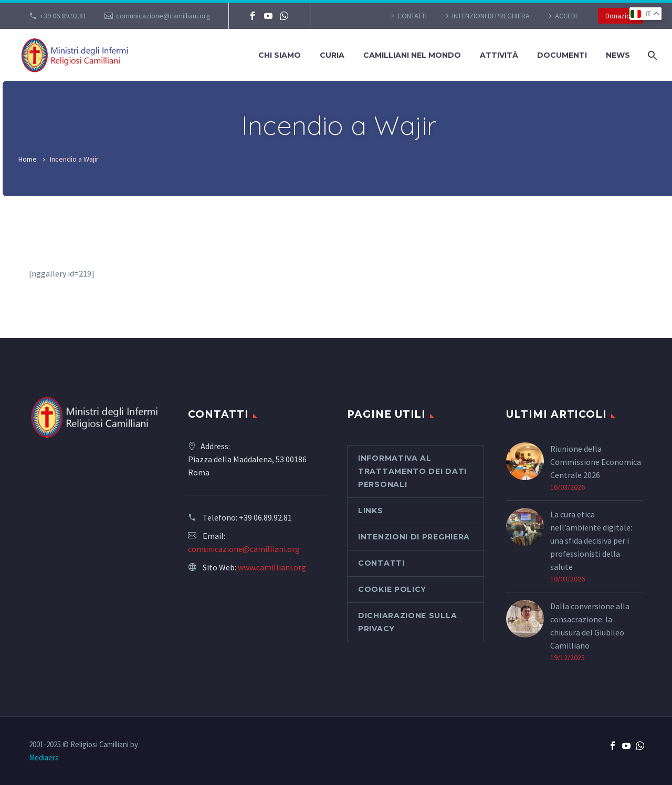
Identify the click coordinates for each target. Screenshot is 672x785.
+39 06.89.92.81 (63, 16)
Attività (499, 55)
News (618, 55)
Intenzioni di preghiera (491, 16)
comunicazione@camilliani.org (163, 16)
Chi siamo (280, 55)
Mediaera (44, 757)
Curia (332, 55)
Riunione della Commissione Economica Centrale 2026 (596, 462)
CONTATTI (412, 16)
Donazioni (621, 16)
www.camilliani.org (272, 567)
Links (371, 511)
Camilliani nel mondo (412, 55)
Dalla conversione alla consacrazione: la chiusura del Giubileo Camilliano (590, 626)
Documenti (562, 55)
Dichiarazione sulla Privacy (407, 622)
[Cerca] (651, 55)
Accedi (566, 16)
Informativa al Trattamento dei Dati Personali (412, 471)
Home (28, 159)
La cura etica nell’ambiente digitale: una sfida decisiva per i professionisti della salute (591, 540)
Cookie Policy (392, 589)
